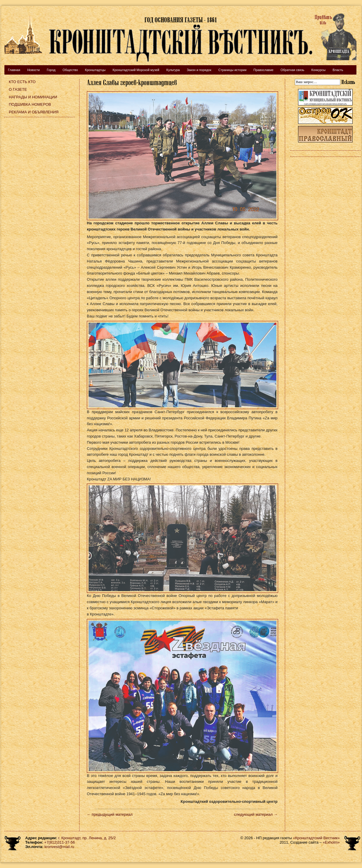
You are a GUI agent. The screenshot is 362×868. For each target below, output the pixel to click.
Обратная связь (292, 70)
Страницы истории (232, 70)
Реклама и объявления (34, 112)
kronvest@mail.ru (59, 847)
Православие (263, 70)
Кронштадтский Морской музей (136, 70)
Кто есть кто (22, 82)
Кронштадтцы (95, 70)
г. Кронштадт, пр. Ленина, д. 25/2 (87, 838)
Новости (34, 70)
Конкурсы (318, 70)
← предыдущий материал (110, 814)
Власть (338, 70)
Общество (70, 70)
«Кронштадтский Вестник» (316, 838)
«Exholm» (331, 842)
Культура (173, 70)
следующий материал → (256, 814)
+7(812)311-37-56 (60, 842)
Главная (14, 70)
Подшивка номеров (30, 104)
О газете (18, 89)
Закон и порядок (199, 70)
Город (51, 70)
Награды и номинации (33, 97)
